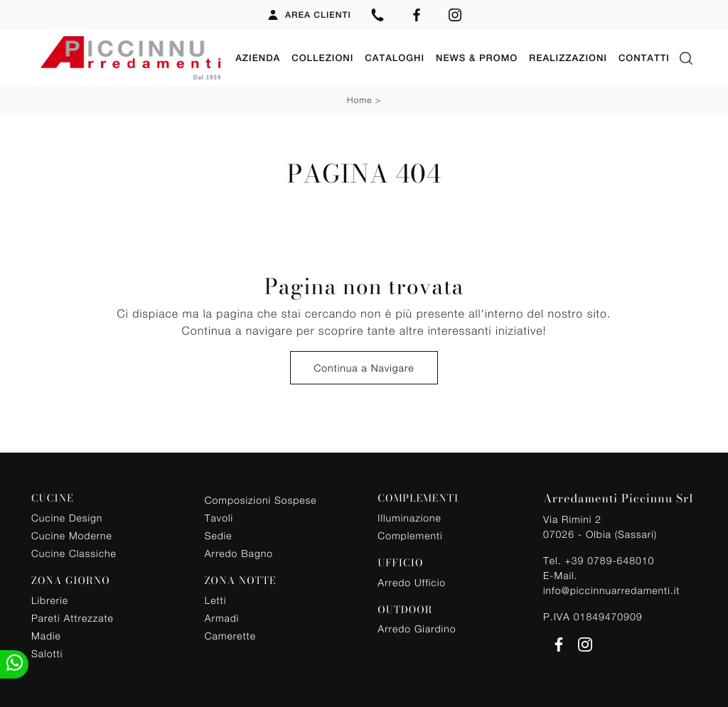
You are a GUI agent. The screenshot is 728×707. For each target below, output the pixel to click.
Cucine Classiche (74, 553)
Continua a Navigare (364, 368)
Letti (216, 600)
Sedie (219, 535)
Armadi (222, 618)
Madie (46, 636)
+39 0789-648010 (609, 560)
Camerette (230, 636)
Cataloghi (395, 58)
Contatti (644, 58)
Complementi (410, 535)
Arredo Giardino (417, 628)
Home (359, 100)
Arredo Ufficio (412, 582)
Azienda (258, 58)
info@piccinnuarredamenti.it (611, 590)
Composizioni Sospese (261, 500)
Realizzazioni (568, 58)
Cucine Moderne (72, 535)
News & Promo (477, 58)
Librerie (50, 600)
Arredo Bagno (239, 553)
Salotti (47, 653)
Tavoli (219, 518)
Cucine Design (67, 518)
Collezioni (322, 58)
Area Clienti (309, 15)
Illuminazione (409, 518)
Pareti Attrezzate (73, 618)
